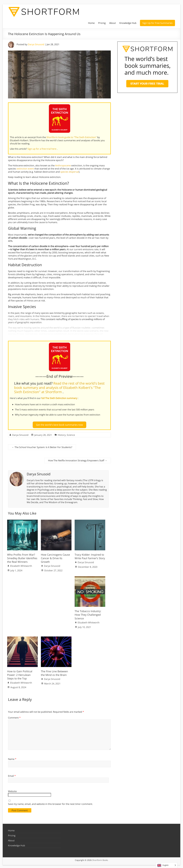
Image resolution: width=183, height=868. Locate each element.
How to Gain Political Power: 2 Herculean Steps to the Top (20, 674)
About (113, 23)
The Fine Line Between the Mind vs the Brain (54, 672)
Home (91, 23)
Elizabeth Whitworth (21, 565)
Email (12, 775)
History (62, 434)
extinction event (25, 169)
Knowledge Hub (128, 23)
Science (71, 434)
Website (12, 790)
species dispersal (70, 172)
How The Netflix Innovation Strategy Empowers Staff (78, 459)
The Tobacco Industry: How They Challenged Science (88, 614)
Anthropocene (63, 165)
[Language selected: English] (166, 865)
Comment (14, 716)
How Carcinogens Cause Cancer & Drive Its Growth (55, 557)
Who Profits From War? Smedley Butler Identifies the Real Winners (22, 557)
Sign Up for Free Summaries (157, 23)
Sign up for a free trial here (42, 149)
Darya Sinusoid (36, 44)
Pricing (102, 23)
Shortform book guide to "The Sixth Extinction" (72, 137)
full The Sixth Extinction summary (60, 398)
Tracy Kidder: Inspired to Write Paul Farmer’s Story (90, 555)
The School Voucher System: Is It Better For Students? (42, 446)
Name (12, 758)
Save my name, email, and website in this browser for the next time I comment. (50, 803)
